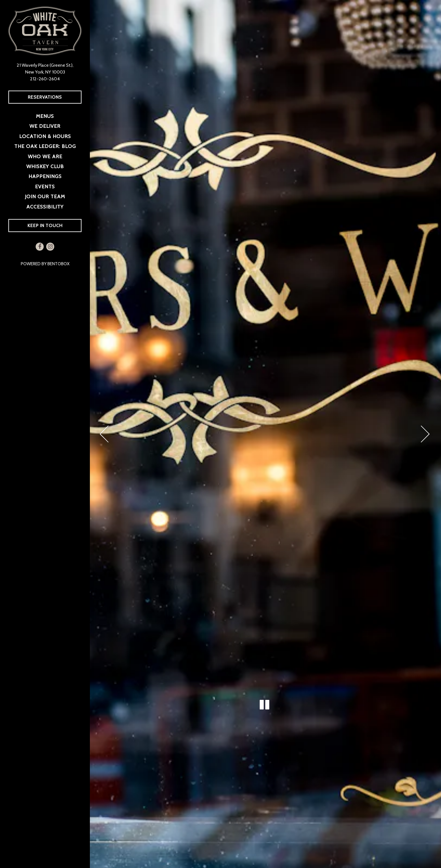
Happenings (45, 176)
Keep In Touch (45, 226)
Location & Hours (45, 136)
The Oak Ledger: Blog (45, 146)
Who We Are (45, 156)
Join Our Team (45, 196)
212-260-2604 (45, 79)
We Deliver (46, 125)
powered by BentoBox (55, 263)
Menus (45, 116)
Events (45, 186)
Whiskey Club (45, 166)
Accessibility (45, 207)
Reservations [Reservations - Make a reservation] (45, 97)
